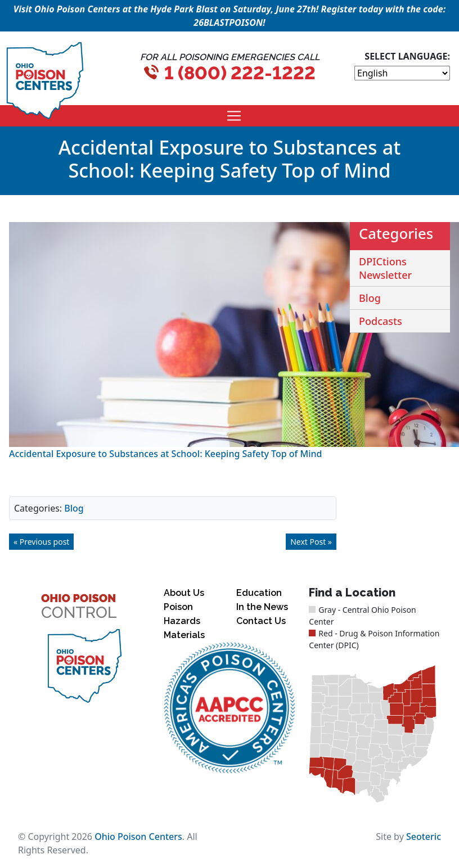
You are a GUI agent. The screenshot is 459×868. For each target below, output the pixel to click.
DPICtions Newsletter (385, 268)
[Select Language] (402, 73)
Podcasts (381, 321)
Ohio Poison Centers (138, 837)
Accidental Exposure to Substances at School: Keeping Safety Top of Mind (165, 454)
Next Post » (311, 542)
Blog (74, 508)
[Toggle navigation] (234, 116)
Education (259, 593)
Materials (184, 635)
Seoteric (424, 837)
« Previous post (41, 542)
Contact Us (261, 621)
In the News (262, 607)
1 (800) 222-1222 (240, 73)
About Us (184, 593)
